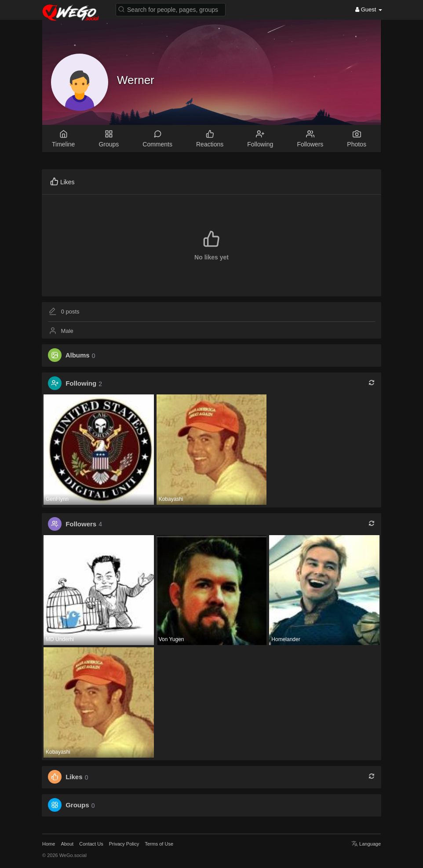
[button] (171, 9)
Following (81, 384)
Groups (77, 805)
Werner (136, 80)
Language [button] (366, 844)
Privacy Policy (124, 844)
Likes (74, 777)
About (67, 844)
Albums (78, 356)
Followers (81, 524)
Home (49, 844)
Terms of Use (159, 844)
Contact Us (91, 844)
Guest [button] (369, 9)
